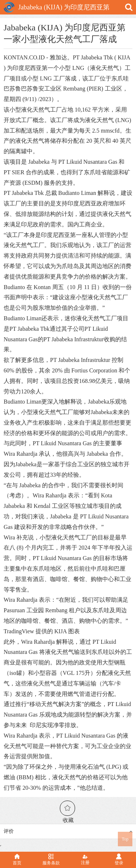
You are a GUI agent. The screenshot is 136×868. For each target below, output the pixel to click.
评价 (68, 831)
